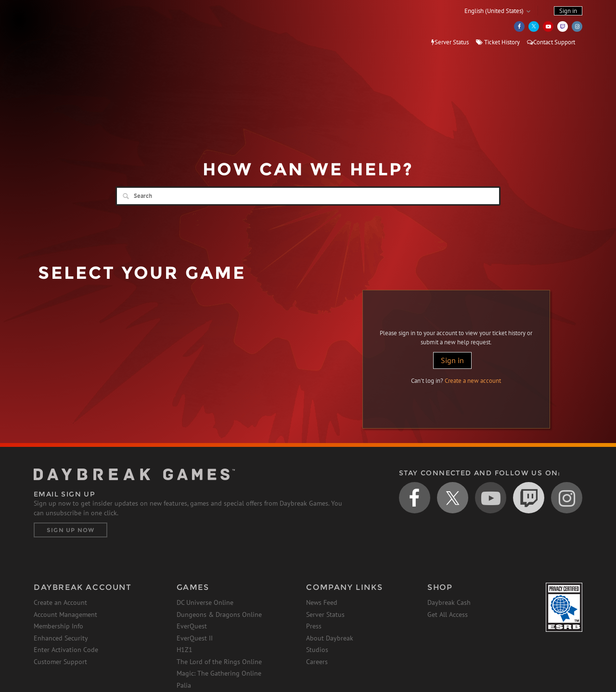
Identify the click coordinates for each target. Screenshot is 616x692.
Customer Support (60, 662)
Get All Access (448, 614)
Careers (317, 662)
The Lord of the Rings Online (219, 662)
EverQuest (192, 626)
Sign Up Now (71, 530)
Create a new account (473, 381)
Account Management (65, 614)
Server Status (450, 42)
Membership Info (58, 626)
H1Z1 (185, 650)
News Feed (322, 602)
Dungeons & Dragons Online (219, 614)
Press (314, 626)
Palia (184, 685)
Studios (317, 650)
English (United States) (494, 11)
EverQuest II (195, 638)
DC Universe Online (205, 602)
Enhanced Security (61, 638)
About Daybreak (330, 638)
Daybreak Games (77, 27)
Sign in (452, 360)
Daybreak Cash (449, 602)
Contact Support (551, 42)
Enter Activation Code (66, 650)
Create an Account (60, 602)
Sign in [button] (568, 11)
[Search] (308, 196)
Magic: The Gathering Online (219, 673)
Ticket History (498, 42)
